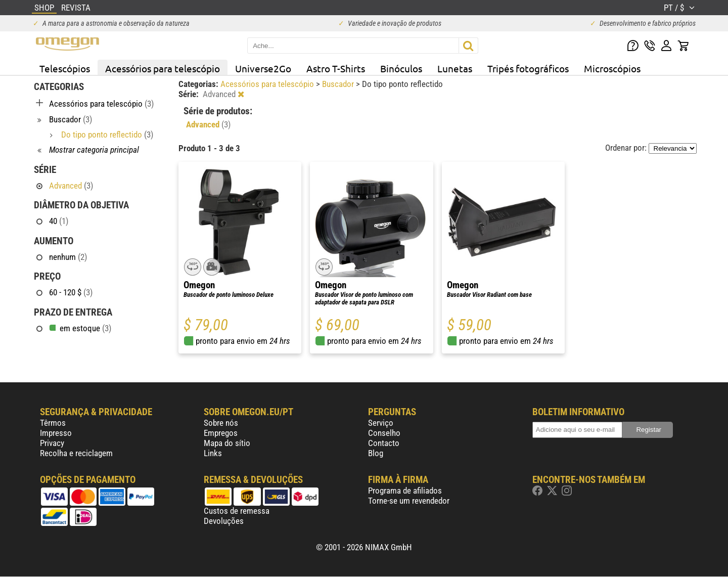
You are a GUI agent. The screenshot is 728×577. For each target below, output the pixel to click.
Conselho (384, 433)
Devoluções (224, 521)
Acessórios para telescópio (163, 68)
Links (213, 453)
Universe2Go (263, 68)
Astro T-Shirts (336, 68)
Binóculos (401, 68)
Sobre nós (221, 423)
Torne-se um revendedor (409, 501)
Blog (376, 453)
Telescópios (65, 68)
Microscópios (612, 68)
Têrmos (53, 423)
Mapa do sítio (227, 443)
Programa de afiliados (405, 491)
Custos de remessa (237, 511)
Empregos (221, 433)
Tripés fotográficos (528, 68)
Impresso (56, 433)
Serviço (381, 423)
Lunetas (455, 68)
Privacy (52, 443)
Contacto (384, 443)
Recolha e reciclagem (76, 453)
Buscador (339, 84)
